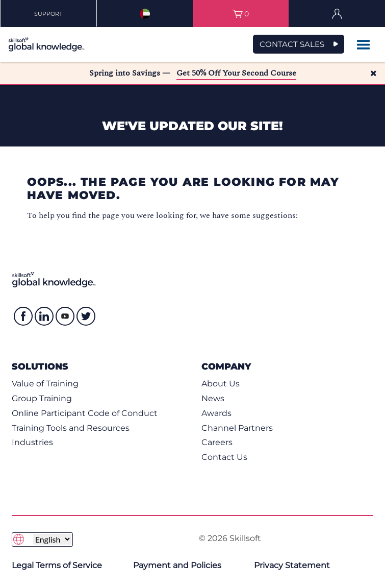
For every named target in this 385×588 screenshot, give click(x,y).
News (213, 398)
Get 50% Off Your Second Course (236, 73)
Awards (216, 413)
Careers (217, 442)
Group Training (42, 398)
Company (226, 366)
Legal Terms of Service (57, 565)
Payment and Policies (177, 565)
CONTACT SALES (292, 44)
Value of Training (45, 384)
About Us (221, 384)
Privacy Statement (292, 565)
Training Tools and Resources (71, 428)
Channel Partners (237, 428)
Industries (32, 442)
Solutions (40, 366)
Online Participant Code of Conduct (85, 413)
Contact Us (224, 457)
